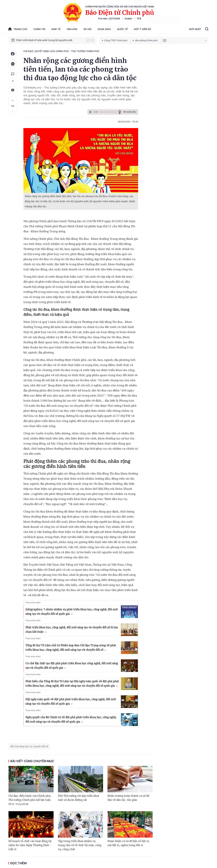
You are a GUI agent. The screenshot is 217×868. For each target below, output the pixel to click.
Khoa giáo (104, 29)
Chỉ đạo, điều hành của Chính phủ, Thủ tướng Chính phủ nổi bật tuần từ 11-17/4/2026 (30, 800)
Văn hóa (72, 29)
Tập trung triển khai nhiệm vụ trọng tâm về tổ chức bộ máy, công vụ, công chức (80, 845)
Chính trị (39, 29)
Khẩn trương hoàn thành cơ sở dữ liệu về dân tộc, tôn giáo (128, 798)
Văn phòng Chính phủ (145, 40)
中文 (139, 18)
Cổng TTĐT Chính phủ (115, 40)
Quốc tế (122, 29)
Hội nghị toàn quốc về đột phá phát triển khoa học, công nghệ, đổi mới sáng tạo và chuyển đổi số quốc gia (71, 701)
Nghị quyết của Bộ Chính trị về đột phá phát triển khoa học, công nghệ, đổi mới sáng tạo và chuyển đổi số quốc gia (71, 719)
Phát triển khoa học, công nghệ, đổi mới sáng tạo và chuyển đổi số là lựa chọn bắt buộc (72, 630)
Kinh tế (56, 29)
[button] (88, 40)
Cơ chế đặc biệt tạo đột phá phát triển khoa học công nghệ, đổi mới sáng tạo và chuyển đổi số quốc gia (72, 666)
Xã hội (87, 29)
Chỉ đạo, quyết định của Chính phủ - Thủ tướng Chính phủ (61, 51)
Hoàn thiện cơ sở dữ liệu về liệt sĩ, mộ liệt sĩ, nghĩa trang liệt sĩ (129, 843)
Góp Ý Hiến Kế (142, 29)
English (128, 18)
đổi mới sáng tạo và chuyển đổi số (29, 746)
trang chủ (18, 29)
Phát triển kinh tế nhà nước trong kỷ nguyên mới (44, 40)
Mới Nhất (195, 29)
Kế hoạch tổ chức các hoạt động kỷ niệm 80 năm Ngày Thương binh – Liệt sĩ (30, 845)
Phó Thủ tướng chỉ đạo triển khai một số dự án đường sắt (78, 798)
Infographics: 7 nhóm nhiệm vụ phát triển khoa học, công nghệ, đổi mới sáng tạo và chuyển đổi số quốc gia (72, 612)
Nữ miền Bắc (130, 112)
